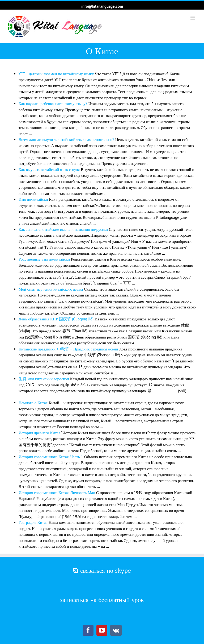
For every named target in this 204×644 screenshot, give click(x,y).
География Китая (33, 522)
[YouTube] (102, 630)
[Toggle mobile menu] (193, 18)
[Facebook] (88, 630)
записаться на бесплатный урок (102, 600)
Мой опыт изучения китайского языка (51, 289)
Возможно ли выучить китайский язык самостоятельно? (66, 139)
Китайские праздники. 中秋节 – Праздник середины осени (68, 349)
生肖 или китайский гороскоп (44, 379)
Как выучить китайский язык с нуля (49, 170)
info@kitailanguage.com (102, 6)
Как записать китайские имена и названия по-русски (63, 229)
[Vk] (116, 630)
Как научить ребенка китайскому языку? (53, 104)
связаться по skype (102, 571)
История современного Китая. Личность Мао (57, 493)
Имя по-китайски (33, 199)
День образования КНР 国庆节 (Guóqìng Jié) (56, 319)
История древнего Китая (39, 433)
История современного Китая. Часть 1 (51, 457)
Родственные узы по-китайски (44, 259)
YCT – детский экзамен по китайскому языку (56, 74)
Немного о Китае (33, 403)
